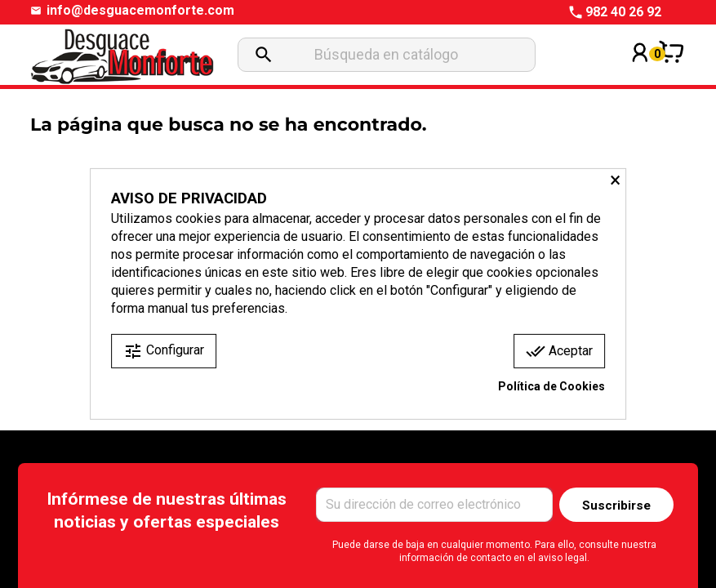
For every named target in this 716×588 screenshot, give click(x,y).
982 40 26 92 (623, 12)
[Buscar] (387, 55)
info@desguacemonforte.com (140, 11)
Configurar (164, 351)
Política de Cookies (551, 386)
